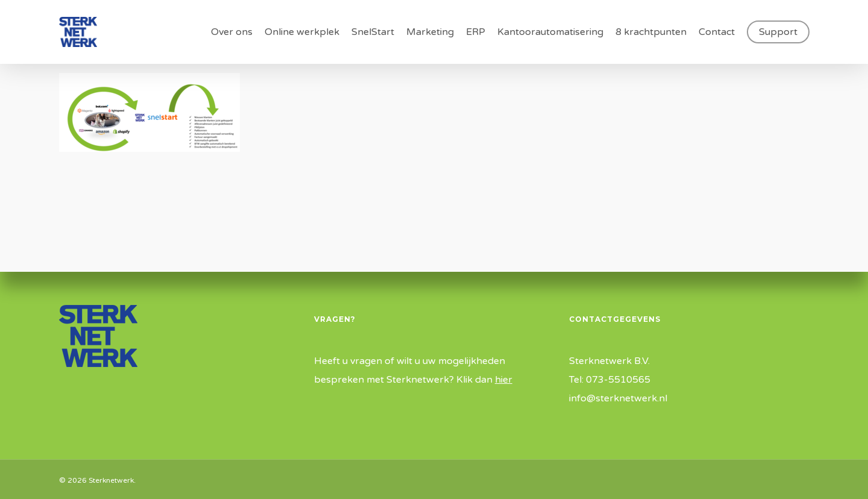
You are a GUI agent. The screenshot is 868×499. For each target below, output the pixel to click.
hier (504, 380)
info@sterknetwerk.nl (618, 398)
